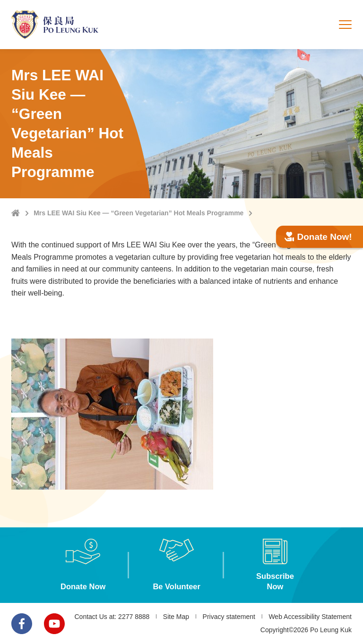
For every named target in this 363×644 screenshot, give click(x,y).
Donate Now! (318, 237)
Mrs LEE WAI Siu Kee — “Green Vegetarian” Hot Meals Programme (138, 213)
